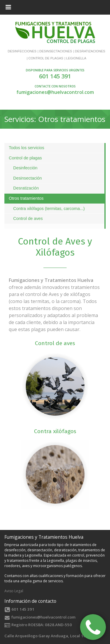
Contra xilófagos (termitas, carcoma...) (49, 209)
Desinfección (25, 168)
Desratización (26, 188)
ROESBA (36, 625)
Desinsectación (28, 178)
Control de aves (28, 218)
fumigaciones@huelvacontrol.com (55, 92)
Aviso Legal (14, 591)
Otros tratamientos (26, 198)
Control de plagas (25, 158)
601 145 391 (55, 76)
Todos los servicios (27, 148)
